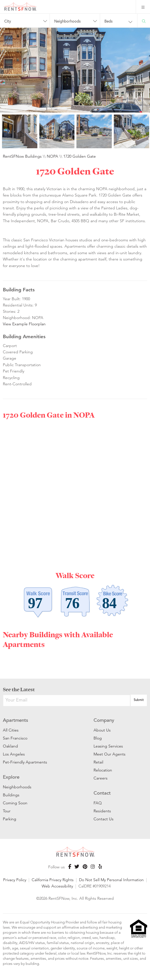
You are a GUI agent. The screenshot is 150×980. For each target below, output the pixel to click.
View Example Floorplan (24, 324)
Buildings (11, 795)
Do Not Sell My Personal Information (111, 880)
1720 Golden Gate (80, 156)
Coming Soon (15, 803)
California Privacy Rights (53, 880)
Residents (102, 811)
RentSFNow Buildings (22, 156)
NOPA (52, 156)
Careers (101, 778)
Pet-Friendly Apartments (25, 762)
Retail (98, 762)
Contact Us (104, 819)
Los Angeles (14, 754)
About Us (102, 730)
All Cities (11, 730)
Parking (10, 819)
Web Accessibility (57, 886)
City (8, 22)
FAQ (98, 803)
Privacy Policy (15, 880)
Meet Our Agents (110, 754)
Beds (109, 22)
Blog (98, 738)
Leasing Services (108, 746)
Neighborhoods (67, 22)
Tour (7, 811)
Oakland (10, 746)
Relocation (103, 770)
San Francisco (15, 738)
